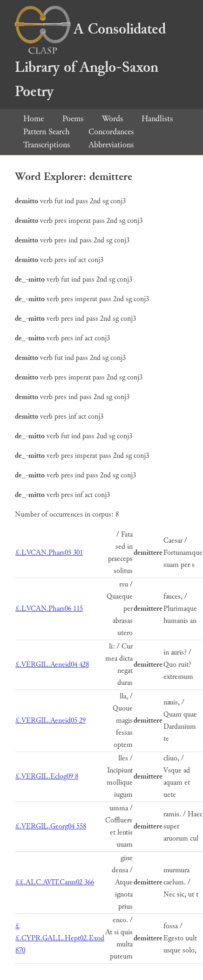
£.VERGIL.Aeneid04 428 (52, 665)
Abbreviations (111, 145)
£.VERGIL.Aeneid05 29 (51, 721)
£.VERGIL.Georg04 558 (51, 826)
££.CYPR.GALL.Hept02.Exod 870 (60, 938)
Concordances (111, 132)
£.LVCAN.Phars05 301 (49, 553)
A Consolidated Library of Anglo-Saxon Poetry (90, 60)
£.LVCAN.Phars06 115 (49, 609)
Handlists (157, 119)
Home (34, 119)
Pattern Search (47, 132)
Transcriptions (47, 145)
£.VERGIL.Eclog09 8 (47, 776)
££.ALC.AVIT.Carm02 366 (55, 882)
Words (112, 119)
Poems (73, 119)
